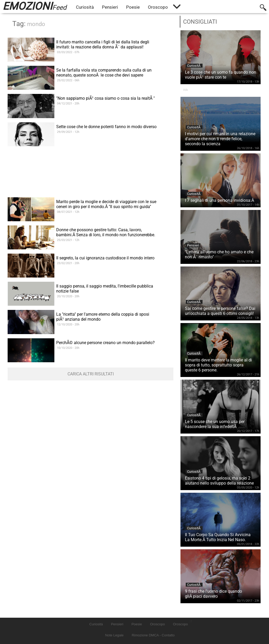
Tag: (29, 24)
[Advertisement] (90, 182)
